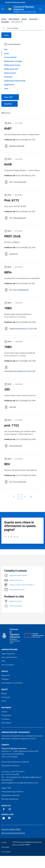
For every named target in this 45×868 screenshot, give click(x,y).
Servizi (5, 671)
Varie (6, 88)
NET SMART (26, 845)
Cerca (6, 35)
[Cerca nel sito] (40, 9)
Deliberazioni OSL (11, 69)
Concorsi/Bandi (10, 57)
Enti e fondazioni (8, 665)
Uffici (3, 661)
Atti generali (6, 715)
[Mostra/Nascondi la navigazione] (3, 9)
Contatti (5, 745)
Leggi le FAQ (6, 788)
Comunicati (6, 697)
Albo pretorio (6, 723)
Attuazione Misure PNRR (11, 829)
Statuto (4, 712)
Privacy (4, 842)
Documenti (6, 707)
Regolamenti (9, 85)
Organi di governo (8, 653)
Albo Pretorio (14, 19)
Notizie (4, 693)
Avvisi (24, 19)
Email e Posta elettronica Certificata (15, 762)
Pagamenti (6, 675)
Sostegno (5, 679)
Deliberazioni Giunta (12, 65)
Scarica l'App (7, 814)
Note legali (5, 847)
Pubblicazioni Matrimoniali (15, 81)
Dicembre (5, 22)
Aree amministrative (9, 657)
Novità (4, 689)
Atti (6, 49)
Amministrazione (9, 649)
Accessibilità (6, 852)
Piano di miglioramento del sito (13, 833)
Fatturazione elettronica (11, 766)
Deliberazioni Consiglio (13, 61)
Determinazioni (10, 73)
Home (4, 19)
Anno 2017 (34, 19)
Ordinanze (8, 77)
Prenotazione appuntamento (12, 792)
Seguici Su (6, 806)
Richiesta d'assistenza (10, 799)
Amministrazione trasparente (16, 732)
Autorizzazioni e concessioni (12, 683)
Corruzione (5, 719)
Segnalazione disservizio (11, 795)
